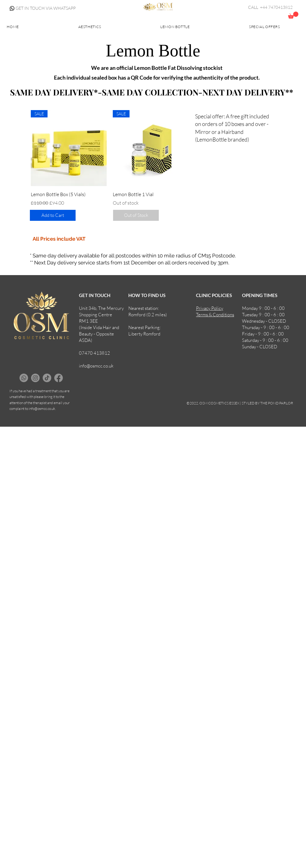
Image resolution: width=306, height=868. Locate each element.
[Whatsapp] (12, 8)
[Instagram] (35, 378)
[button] (293, 15)
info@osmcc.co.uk (96, 366)
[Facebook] (59, 378)
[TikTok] (47, 378)
